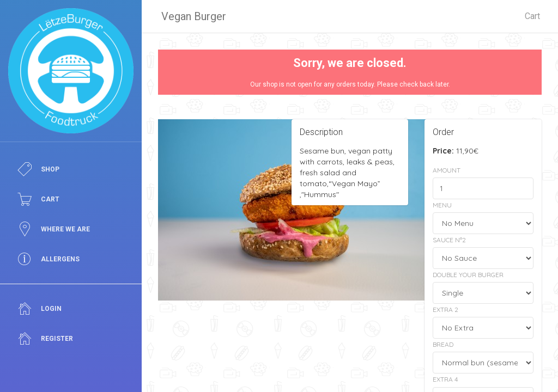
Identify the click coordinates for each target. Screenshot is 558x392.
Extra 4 (445, 379)
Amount (447, 170)
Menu (442, 205)
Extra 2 (445, 310)
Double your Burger (468, 275)
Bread (443, 344)
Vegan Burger (194, 16)
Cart (532, 16)
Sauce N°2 (449, 240)
